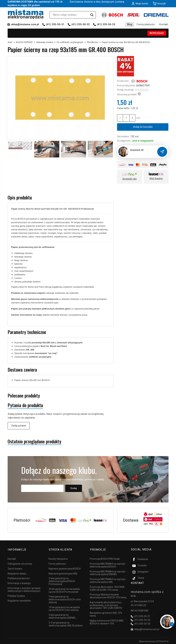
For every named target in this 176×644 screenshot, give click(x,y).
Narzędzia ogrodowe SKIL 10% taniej (106, 614)
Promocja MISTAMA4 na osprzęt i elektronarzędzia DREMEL (108, 572)
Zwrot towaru (15, 568)
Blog (130, 24)
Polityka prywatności (19, 578)
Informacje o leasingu (19, 583)
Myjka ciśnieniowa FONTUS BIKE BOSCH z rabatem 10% (107, 622)
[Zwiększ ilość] (120, 118)
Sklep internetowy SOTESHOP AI (154, 641)
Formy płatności (146, 24)
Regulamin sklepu (17, 573)
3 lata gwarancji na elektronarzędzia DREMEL (62, 616)
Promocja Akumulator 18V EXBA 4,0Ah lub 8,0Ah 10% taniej (107, 588)
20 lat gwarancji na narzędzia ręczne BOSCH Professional (64, 590)
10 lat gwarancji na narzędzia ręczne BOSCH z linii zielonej (64, 608)
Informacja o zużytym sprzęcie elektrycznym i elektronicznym (24, 589)
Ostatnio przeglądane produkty (34, 441)
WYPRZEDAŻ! (157, 33)
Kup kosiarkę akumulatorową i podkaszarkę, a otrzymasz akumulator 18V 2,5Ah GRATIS (106, 605)
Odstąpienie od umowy (20, 563)
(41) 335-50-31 (55, 24)
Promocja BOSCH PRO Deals (105, 558)
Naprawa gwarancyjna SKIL (63, 573)
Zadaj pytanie (19, 426)
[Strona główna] (26, 14)
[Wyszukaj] (92, 15)
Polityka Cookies (16, 595)
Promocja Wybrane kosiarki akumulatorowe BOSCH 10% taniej (108, 595)
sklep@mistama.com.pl (25, 24)
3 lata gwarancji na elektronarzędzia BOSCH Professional (62, 581)
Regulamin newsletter (19, 600)
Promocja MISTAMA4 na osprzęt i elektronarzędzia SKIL (108, 580)
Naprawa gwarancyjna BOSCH (65, 568)
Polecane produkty (24, 396)
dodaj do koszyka (143, 127)
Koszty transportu (58, 558)
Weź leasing (156, 178)
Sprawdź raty (130, 179)
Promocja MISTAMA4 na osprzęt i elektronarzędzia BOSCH (108, 565)
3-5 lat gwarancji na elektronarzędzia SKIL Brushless (66, 624)
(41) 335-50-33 (106, 24)
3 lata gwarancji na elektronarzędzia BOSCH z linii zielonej (65, 599)
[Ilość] (126, 118)
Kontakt (164, 24)
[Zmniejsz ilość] (132, 118)
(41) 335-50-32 (81, 24)
